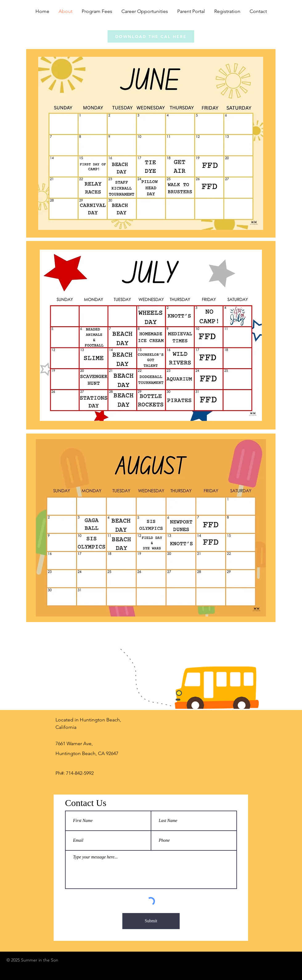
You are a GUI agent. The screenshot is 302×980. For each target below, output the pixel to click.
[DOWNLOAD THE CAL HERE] (151, 36)
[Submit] (151, 921)
